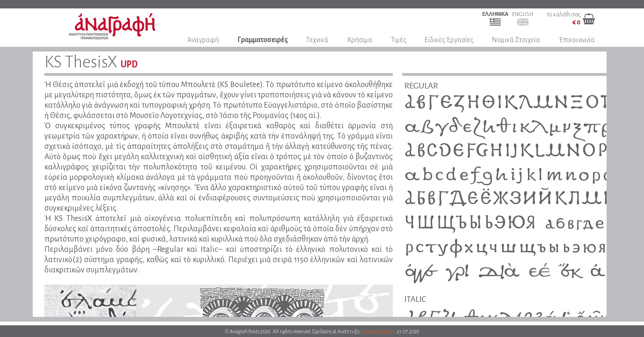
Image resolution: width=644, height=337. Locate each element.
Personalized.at (379, 331)
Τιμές (398, 40)
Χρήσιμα (360, 40)
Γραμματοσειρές (263, 40)
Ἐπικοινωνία (577, 40)
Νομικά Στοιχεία (516, 40)
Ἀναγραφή (203, 40)
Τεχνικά (317, 40)
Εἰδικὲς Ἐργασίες (449, 40)
